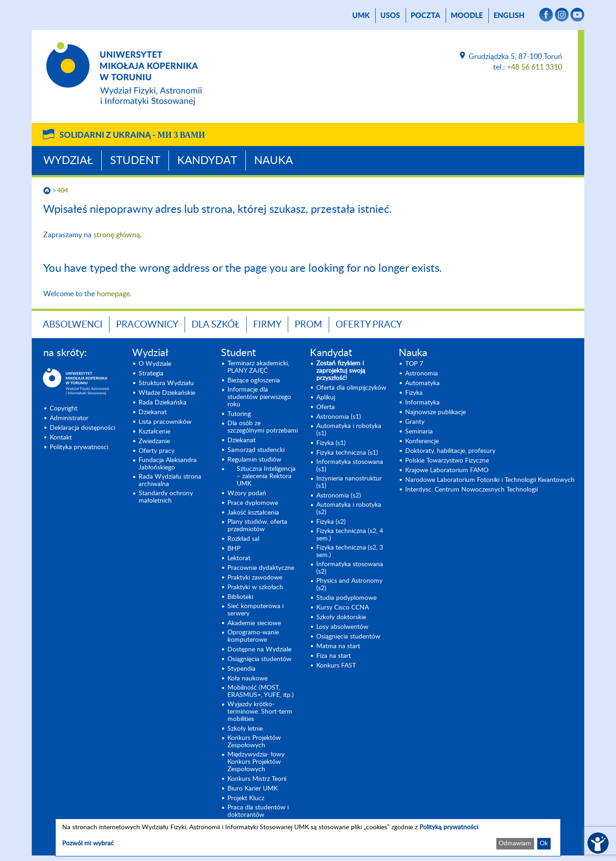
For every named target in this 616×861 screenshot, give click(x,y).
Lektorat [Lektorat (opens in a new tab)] (239, 558)
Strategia (151, 374)
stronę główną (117, 235)
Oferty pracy (369, 325)
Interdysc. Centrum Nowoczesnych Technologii (471, 490)
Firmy (267, 325)
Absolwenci (73, 325)
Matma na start (338, 646)
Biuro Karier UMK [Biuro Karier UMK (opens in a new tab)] (253, 789)
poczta (425, 16)
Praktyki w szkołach (255, 587)
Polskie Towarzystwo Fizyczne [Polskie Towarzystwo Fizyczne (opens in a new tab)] (447, 461)
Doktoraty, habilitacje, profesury (450, 451)
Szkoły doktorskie (341, 617)
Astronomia (421, 374)
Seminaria (419, 432)
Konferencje (422, 441)
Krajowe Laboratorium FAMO (447, 470)
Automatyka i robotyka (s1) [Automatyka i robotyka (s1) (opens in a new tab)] (349, 430)
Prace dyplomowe (253, 503)
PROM (308, 325)
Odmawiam (515, 843)
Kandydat (207, 161)
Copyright (64, 409)
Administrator (69, 418)
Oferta (325, 407)
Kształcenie (154, 432)
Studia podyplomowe (346, 598)
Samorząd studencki (256, 450)
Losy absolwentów (342, 627)
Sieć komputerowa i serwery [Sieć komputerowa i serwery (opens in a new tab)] (256, 610)
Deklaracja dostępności (82, 428)
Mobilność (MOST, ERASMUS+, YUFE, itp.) (261, 691)
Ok (544, 843)
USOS (390, 16)
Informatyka (422, 403)
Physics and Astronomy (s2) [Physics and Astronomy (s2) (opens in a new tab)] (349, 585)
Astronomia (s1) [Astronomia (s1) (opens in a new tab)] (339, 417)
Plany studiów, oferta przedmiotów (257, 526)
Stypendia (241, 669)
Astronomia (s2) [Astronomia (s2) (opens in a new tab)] (339, 496)
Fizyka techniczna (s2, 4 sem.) (350, 535)
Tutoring (239, 414)
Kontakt (61, 438)
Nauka (273, 161)
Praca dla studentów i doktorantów (258, 811)
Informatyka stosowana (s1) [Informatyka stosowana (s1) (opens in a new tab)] (350, 466)
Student (135, 161)
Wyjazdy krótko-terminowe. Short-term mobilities (260, 712)
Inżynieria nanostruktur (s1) (349, 482)
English (509, 16)
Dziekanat (153, 412)
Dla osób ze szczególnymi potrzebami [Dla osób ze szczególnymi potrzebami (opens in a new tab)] (263, 427)
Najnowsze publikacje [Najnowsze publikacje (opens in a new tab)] (436, 412)
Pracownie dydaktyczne (261, 568)
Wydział (68, 161)
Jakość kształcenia (253, 513)
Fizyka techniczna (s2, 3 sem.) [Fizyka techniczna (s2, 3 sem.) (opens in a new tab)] (350, 551)
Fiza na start (334, 656)
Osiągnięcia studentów (259, 659)
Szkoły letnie (245, 729)
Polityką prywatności (449, 827)
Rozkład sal (243, 539)
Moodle (467, 16)
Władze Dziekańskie (167, 393)
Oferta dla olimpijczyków (351, 388)
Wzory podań (247, 493)
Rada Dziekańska (163, 403)
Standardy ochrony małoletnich (166, 497)
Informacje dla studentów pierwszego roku (259, 397)
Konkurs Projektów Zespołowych (254, 742)
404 (63, 191)
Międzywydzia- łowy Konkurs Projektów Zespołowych (256, 762)
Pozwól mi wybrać (88, 843)
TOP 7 (414, 364)
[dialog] (308, 838)
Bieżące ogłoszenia (254, 381)
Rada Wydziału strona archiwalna (170, 480)
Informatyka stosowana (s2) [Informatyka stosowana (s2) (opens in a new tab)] (350, 568)
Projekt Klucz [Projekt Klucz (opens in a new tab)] (246, 798)
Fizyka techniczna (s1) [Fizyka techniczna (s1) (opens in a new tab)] (347, 453)
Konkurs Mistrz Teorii (257, 779)
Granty (415, 422)
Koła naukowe (247, 679)
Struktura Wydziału (166, 383)
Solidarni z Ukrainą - (132, 135)
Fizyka (414, 393)
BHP (234, 549)
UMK (361, 16)
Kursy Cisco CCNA (343, 608)
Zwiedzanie (154, 441)
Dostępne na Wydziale (259, 650)
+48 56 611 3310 (535, 67)
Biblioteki (240, 597)
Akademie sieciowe (254, 623)
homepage (113, 294)
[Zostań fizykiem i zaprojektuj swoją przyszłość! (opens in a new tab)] (352, 371)
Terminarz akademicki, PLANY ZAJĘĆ (258, 367)
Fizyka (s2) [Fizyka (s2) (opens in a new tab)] (331, 522)
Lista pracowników (165, 422)
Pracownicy (147, 325)
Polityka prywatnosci (79, 447)
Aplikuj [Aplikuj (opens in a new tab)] (326, 398)
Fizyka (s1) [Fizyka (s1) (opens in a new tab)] (331, 443)
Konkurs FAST (336, 666)
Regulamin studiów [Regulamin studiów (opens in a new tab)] (254, 460)
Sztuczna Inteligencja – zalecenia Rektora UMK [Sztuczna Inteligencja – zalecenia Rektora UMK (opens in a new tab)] (266, 476)
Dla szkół (216, 325)
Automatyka (422, 383)
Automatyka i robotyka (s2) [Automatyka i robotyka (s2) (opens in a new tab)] (349, 509)
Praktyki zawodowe (255, 578)
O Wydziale (155, 364)
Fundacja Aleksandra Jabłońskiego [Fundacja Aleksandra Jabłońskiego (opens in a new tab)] (168, 464)
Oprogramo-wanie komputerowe (253, 636)
